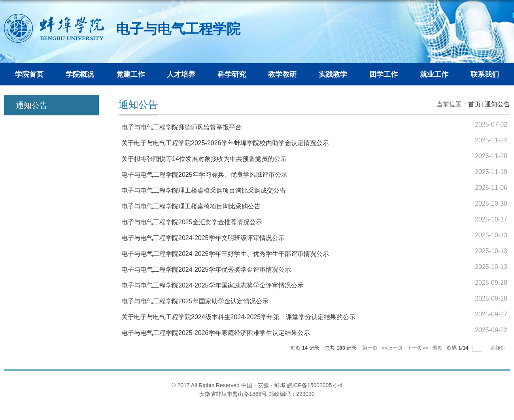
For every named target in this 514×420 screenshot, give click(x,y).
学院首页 (29, 74)
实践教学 (333, 74)
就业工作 (434, 74)
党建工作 (130, 74)
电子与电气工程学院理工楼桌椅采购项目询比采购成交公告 (204, 190)
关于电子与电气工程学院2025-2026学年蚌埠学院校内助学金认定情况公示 (225, 143)
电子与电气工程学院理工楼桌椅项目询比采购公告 (191, 206)
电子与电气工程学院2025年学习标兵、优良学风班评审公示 (204, 175)
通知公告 (497, 104)
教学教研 (282, 74)
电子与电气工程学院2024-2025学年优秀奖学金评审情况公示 (206, 270)
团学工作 (384, 74)
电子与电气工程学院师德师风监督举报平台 (181, 127)
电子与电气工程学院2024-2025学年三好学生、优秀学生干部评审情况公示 (225, 254)
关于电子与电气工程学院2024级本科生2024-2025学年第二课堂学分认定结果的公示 (238, 317)
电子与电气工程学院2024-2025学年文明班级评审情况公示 (203, 238)
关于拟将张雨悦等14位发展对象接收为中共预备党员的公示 (204, 159)
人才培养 (181, 74)
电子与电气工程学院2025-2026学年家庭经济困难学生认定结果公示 (216, 333)
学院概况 (80, 74)
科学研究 (232, 74)
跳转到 (499, 348)
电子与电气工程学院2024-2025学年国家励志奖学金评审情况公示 (213, 285)
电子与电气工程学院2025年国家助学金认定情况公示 (195, 301)
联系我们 (485, 74)
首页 (474, 104)
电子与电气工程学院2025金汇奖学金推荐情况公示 (192, 222)
